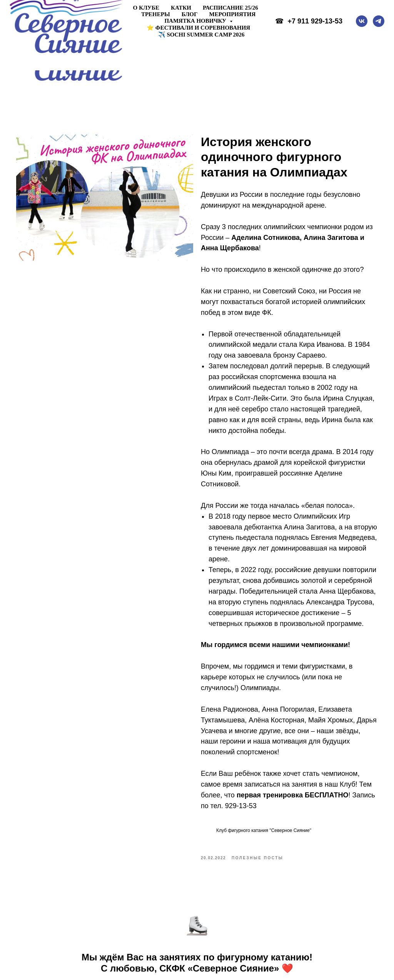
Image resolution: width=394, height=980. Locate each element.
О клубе (146, 8)
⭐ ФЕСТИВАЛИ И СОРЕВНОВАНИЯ (198, 28)
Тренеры (156, 14)
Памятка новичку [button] (196, 21)
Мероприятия (233, 14)
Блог (190, 14)
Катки (181, 8)
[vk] (362, 21)
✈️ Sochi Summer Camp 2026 (201, 35)
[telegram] (379, 21)
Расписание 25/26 (230, 8)
